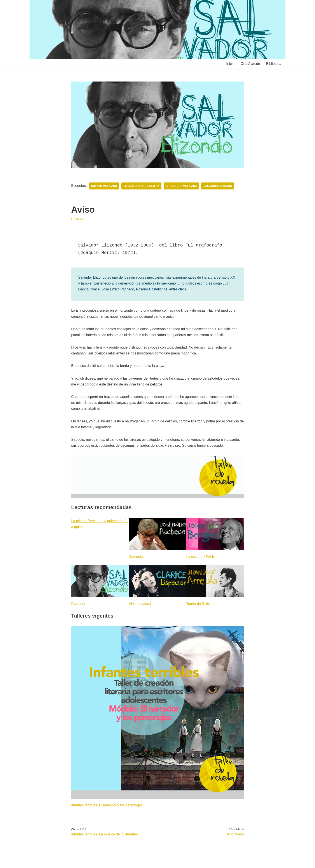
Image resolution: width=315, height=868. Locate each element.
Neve (37, 862)
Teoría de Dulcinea (201, 604)
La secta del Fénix (201, 557)
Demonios (137, 557)
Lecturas (77, 219)
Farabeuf (78, 604)
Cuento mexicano (104, 186)
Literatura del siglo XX (141, 186)
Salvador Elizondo (218, 186)
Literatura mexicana (181, 186)
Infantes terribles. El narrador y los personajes (107, 805)
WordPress (83, 862)
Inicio (230, 64)
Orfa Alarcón (250, 64)
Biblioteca (274, 64)
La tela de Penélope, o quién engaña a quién (100, 524)
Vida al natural (140, 604)
